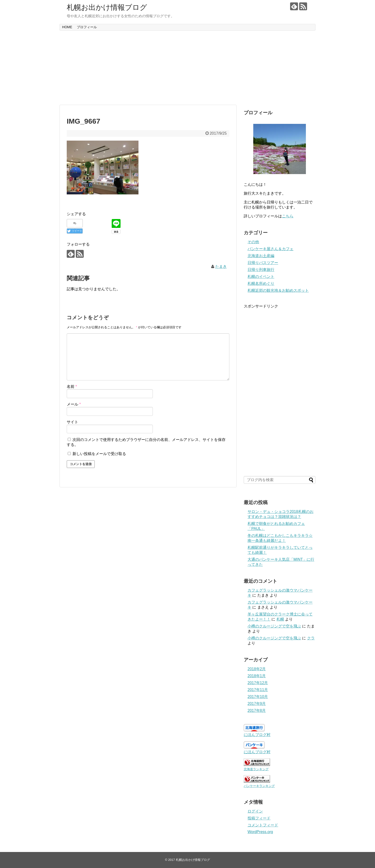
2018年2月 (257, 669)
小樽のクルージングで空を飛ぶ (274, 626)
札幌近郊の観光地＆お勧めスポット (278, 290)
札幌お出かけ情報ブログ (107, 7)
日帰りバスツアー (263, 263)
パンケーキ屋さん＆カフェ (270, 249)
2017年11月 (258, 690)
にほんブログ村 (257, 735)
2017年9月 (257, 704)
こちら (288, 216)
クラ (311, 638)
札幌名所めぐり (261, 283)
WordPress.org (260, 832)
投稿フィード (259, 818)
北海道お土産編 (261, 256)
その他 (253, 242)
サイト (72, 422)
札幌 (280, 619)
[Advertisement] (187, 68)
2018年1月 (257, 676)
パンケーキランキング (259, 786)
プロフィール (87, 27)
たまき (221, 266)
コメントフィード (263, 825)
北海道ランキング (256, 769)
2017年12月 (258, 683)
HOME (67, 27)
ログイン (255, 811)
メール (74, 404)
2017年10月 (258, 697)
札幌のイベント (261, 277)
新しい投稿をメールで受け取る (99, 454)
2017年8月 (257, 711)
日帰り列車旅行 (261, 270)
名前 (72, 387)
